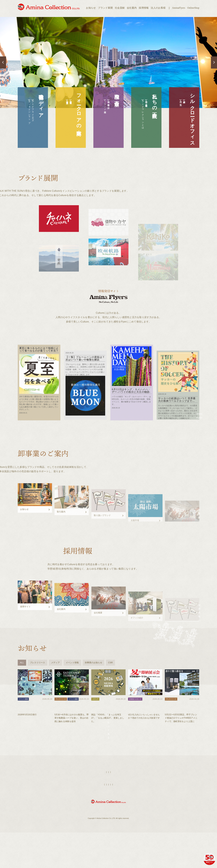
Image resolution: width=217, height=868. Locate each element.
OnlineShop (193, 8)
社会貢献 (120, 8)
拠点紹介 (182, 102)
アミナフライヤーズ (31, 117)
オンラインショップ (24, 119)
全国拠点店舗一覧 (69, 103)
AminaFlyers (179, 8)
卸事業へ (181, 536)
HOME (93, 814)
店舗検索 (114, 814)
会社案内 (132, 8)
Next (214, 62)
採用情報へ (181, 642)
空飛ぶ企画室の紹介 (107, 106)
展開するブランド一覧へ (108, 272)
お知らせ (91, 8)
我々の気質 (176, 104)
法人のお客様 (158, 8)
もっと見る (108, 768)
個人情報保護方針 (129, 827)
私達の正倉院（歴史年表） (145, 105)
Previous (3, 62)
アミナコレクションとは (138, 122)
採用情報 (144, 8)
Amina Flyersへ (181, 430)
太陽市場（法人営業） (62, 103)
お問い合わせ (144, 827)
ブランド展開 (105, 8)
